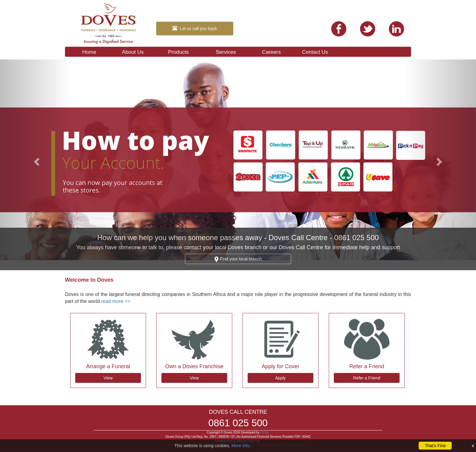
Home (89, 52)
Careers (271, 52)
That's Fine (435, 446)
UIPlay (265, 432)
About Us (139, 52)
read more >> (116, 301)
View (108, 378)
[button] (36, 160)
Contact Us (320, 52)
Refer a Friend (367, 378)
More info (240, 446)
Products (185, 52)
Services (226, 52)
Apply (280, 378)
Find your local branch (238, 259)
